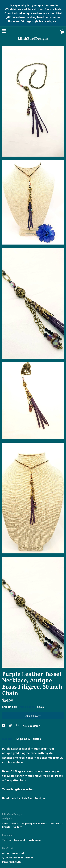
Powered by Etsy (12, 862)
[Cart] (62, 33)
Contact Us (56, 823)
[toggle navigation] (4, 31)
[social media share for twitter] (11, 726)
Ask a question (32, 726)
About (15, 823)
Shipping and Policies (34, 823)
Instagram (35, 840)
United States (27, 707)
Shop (5, 823)
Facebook (20, 840)
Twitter (7, 840)
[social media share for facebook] (4, 726)
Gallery (18, 827)
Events (6, 827)
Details (7, 739)
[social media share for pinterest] (18, 726)
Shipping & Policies (29, 739)
